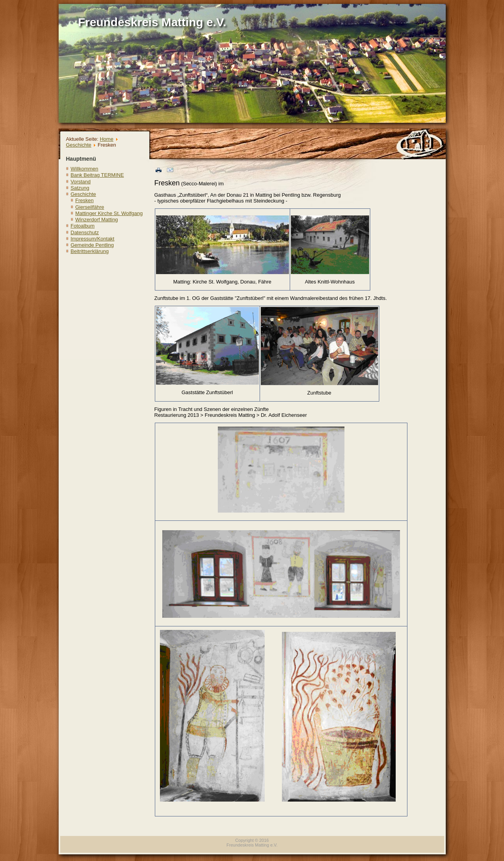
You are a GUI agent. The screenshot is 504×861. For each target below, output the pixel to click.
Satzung (80, 188)
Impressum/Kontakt (93, 239)
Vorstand (81, 182)
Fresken (85, 200)
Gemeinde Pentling (92, 245)
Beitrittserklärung (90, 251)
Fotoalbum (83, 226)
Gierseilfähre (90, 207)
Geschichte (79, 145)
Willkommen (85, 169)
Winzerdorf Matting (97, 220)
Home (107, 139)
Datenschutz (85, 232)
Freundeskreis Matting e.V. (152, 22)
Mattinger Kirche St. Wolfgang (109, 213)
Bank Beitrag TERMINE (97, 175)
